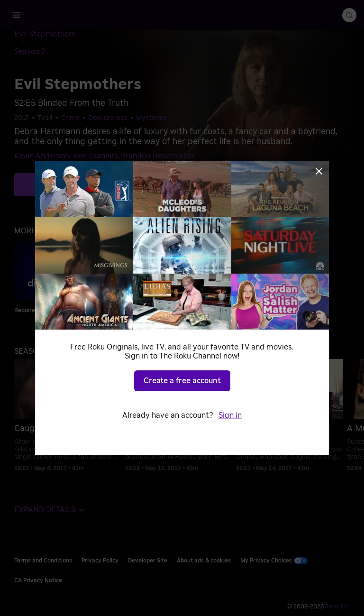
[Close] (319, 171)
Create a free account (182, 381)
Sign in (230, 415)
